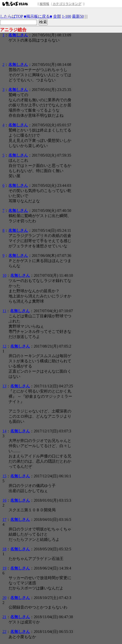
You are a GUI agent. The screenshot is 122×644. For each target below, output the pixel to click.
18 (4, 549)
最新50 (78, 16)
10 (4, 275)
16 (4, 500)
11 (4, 311)
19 (4, 568)
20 (4, 598)
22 (4, 632)
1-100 (67, 16)
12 (4, 346)
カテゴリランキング (67, 4)
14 (4, 431)
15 (4, 476)
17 (4, 520)
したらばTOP (11, 16)
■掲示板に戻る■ (38, 16)
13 (4, 386)
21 (4, 617)
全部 (57, 16)
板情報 (44, 4)
